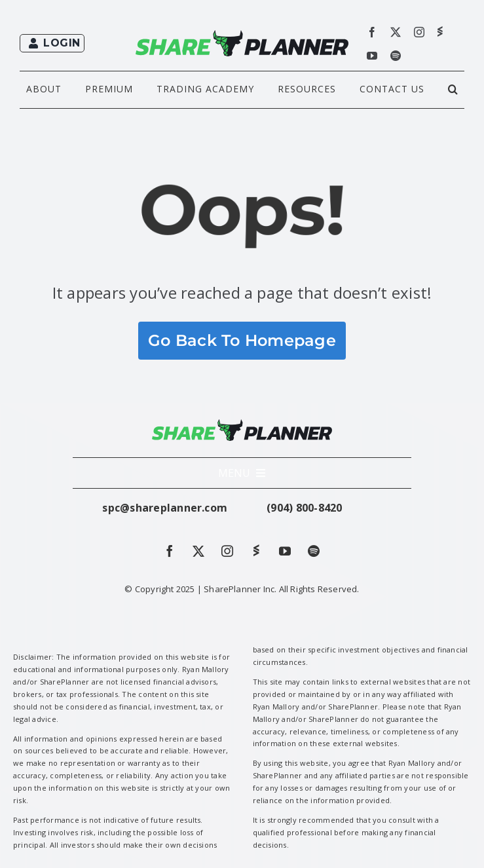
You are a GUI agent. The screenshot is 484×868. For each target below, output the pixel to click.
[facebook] (372, 32)
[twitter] (396, 32)
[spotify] (396, 56)
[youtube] (372, 56)
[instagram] (419, 32)
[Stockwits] (440, 31)
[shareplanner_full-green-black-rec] (242, 35)
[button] (453, 90)
